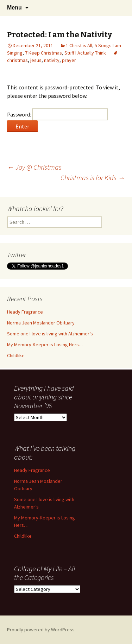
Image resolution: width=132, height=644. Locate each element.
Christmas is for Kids (93, 178)
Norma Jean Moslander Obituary (41, 323)
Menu (14, 8)
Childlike (16, 355)
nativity (52, 60)
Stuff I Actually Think (85, 53)
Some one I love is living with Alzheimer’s (50, 334)
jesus (36, 60)
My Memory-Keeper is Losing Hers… (45, 345)
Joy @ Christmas (34, 167)
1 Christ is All (79, 45)
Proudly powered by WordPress (41, 630)
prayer (69, 60)
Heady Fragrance (25, 312)
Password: (57, 114)
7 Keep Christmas (43, 53)
